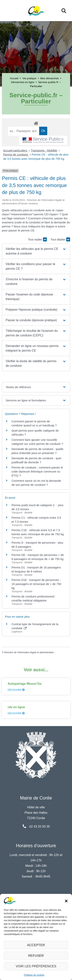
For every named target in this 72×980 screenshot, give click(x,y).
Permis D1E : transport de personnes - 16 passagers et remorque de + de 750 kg (36, 584)
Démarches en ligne (23, 82)
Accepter (36, 945)
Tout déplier (60, 239)
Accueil (14, 78)
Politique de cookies (34, 975)
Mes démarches (50, 78)
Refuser (36, 956)
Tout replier (37, 239)
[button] (66, 901)
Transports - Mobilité (44, 150)
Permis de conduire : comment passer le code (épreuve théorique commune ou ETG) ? (37, 471)
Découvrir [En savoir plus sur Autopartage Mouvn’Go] (16, 690)
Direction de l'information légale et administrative (29, 652)
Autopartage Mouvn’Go (25, 684)
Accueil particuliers (16, 150)
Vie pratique (29, 78)
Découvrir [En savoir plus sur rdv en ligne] (16, 713)
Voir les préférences (36, 966)
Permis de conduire (16, 154)
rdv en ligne (16, 707)
